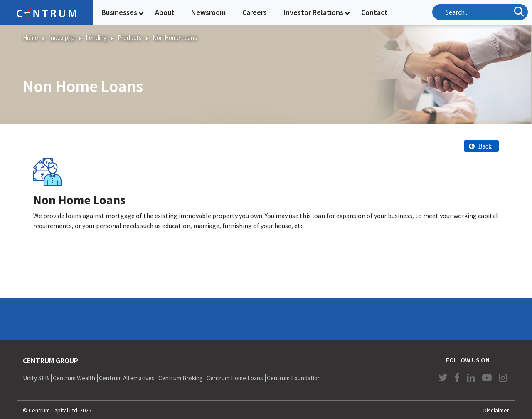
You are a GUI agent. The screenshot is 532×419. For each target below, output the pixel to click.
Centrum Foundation (294, 378)
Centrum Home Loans (235, 378)
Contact (374, 12)
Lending (96, 38)
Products (130, 38)
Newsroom (208, 12)
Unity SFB (36, 378)
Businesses (119, 12)
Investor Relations (313, 12)
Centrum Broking (181, 378)
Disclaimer (496, 410)
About (165, 12)
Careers (255, 12)
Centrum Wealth (74, 378)
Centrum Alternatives (127, 378)
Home (31, 38)
